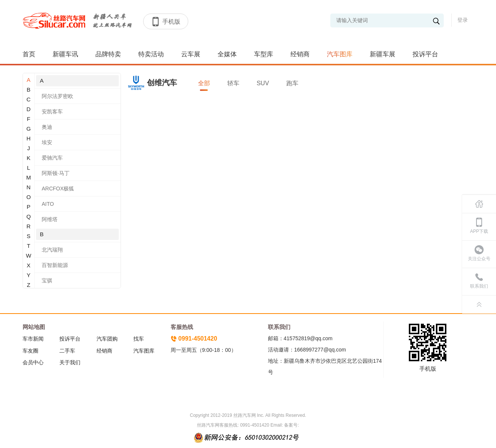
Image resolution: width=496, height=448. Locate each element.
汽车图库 (340, 54)
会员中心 (33, 362)
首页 (29, 54)
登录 (463, 20)
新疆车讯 (65, 54)
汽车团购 (107, 339)
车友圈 (30, 351)
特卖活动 (151, 54)
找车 (139, 339)
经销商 (300, 54)
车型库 (264, 54)
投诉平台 (425, 54)
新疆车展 (383, 54)
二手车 (67, 351)
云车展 (191, 54)
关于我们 (70, 362)
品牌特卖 (108, 54)
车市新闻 (33, 339)
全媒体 (227, 54)
